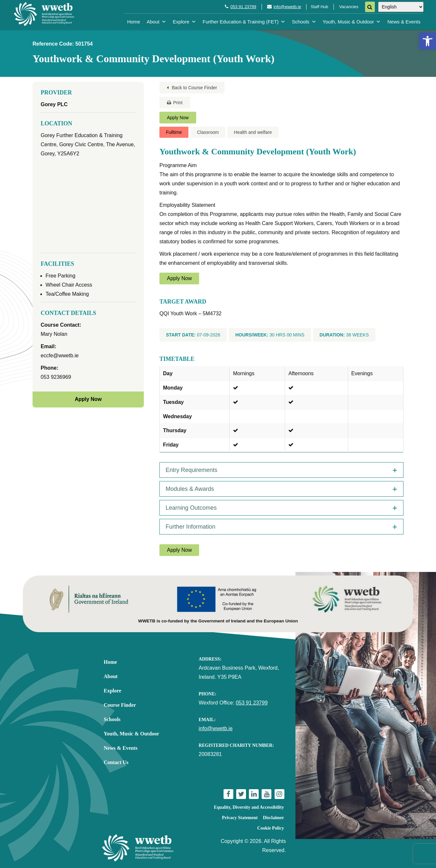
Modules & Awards (190, 489)
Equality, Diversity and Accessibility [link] (249, 807)
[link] (428, 41)
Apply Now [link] (178, 118)
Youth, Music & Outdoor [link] (352, 22)
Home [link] (134, 22)
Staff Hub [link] (320, 7)
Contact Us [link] (116, 762)
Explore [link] (184, 22)
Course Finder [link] (120, 705)
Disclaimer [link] (273, 818)
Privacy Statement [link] (240, 818)
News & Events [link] (404, 22)
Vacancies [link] (349, 7)
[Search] (370, 7)
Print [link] (175, 103)
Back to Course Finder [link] (192, 88)
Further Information (191, 527)
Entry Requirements (191, 470)
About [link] (157, 22)
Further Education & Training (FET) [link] (244, 22)
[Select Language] (401, 7)
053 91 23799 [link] (243, 7)
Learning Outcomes (191, 508)
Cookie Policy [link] (271, 828)
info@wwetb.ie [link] (287, 7)
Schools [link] (304, 22)
